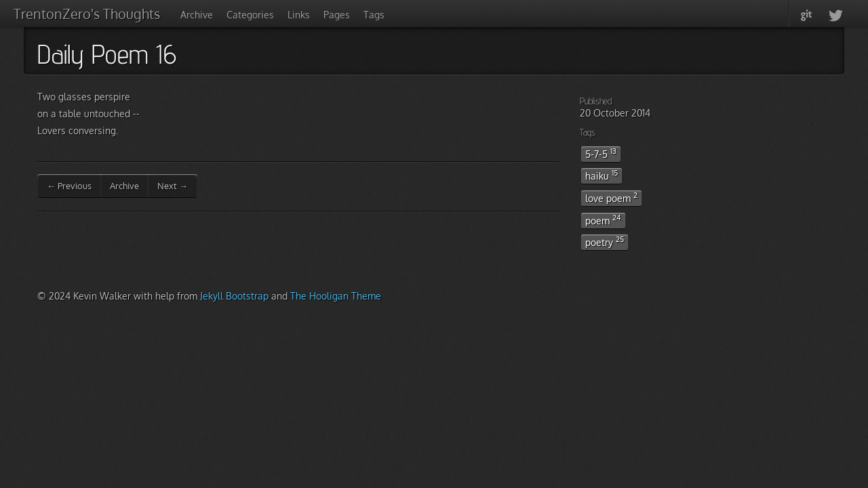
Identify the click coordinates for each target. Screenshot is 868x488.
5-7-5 (601, 153)
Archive (197, 15)
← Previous (69, 186)
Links (299, 15)
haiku (601, 175)
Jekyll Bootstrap (234, 296)
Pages (337, 15)
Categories (250, 15)
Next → (173, 186)
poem (603, 220)
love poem (611, 197)
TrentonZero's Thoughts (87, 14)
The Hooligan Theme (336, 296)
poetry (605, 241)
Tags (374, 15)
